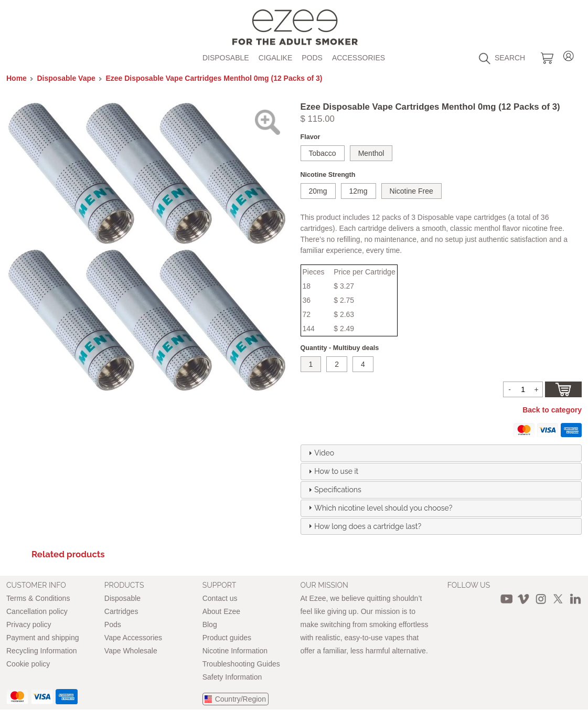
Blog (210, 624)
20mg (318, 191)
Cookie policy (28, 664)
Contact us (220, 598)
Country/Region (240, 699)
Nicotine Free (411, 191)
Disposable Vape (66, 78)
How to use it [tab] (332, 471)
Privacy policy (29, 624)
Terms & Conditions (38, 598)
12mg (359, 191)
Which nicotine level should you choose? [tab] (379, 507)
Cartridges (121, 611)
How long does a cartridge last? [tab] (364, 526)
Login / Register (569, 54)
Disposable (226, 58)
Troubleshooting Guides (241, 664)
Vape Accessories (133, 638)
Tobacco (323, 153)
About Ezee (221, 611)
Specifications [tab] (333, 490)
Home (17, 78)
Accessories (359, 58)
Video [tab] (320, 453)
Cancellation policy (37, 611)
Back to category (552, 410)
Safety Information (232, 677)
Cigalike (276, 58)
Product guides (227, 638)
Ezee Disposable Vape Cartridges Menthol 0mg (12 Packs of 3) (214, 78)
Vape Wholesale (131, 651)
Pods (312, 58)
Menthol (371, 153)
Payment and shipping (43, 638)
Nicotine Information (235, 651)
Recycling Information (42, 651)
